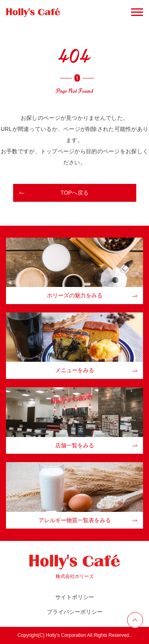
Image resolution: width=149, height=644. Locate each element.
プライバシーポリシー (75, 612)
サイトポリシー (75, 597)
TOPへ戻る (74, 193)
